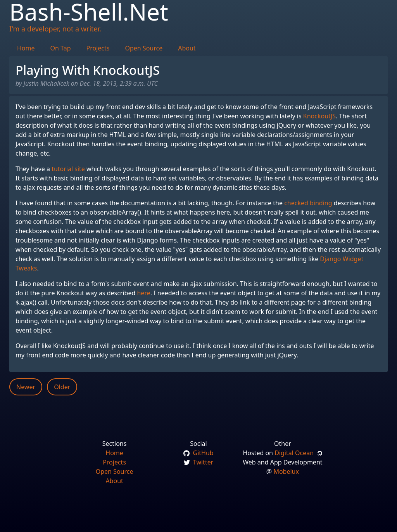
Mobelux (286, 471)
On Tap (61, 48)
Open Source (144, 48)
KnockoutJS (319, 116)
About (187, 48)
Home (26, 48)
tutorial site (68, 169)
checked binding (308, 203)
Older (62, 387)
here (143, 293)
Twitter (199, 462)
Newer (26, 387)
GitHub (198, 453)
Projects (98, 48)
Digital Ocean (298, 453)
